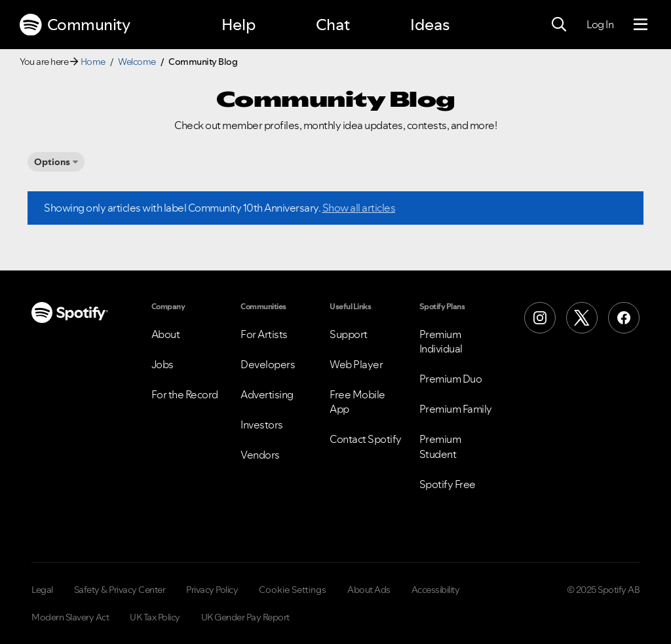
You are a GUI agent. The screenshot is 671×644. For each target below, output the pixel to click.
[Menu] (641, 25)
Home (93, 62)
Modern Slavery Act (70, 617)
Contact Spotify (366, 439)
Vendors (260, 455)
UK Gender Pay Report (245, 617)
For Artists (264, 334)
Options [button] (52, 162)
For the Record (185, 394)
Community (75, 25)
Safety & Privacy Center (120, 590)
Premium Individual (441, 341)
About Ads (369, 590)
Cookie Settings (293, 590)
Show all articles (359, 208)
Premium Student (440, 446)
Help (239, 25)
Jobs (163, 364)
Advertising (267, 394)
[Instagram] (540, 318)
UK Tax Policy (155, 617)
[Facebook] (624, 318)
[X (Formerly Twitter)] (582, 318)
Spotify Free (448, 484)
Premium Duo (451, 379)
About (166, 334)
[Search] (559, 25)
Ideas (430, 25)
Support (349, 334)
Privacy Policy (212, 590)
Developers (268, 364)
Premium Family (456, 409)
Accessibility (436, 590)
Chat (333, 25)
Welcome (137, 62)
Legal (42, 590)
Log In (600, 24)
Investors (262, 425)
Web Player (356, 364)
